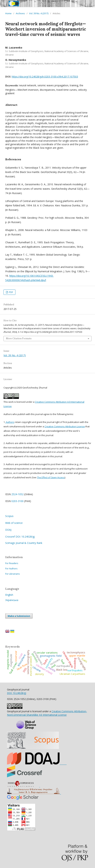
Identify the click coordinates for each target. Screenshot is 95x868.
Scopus (9, 516)
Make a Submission (19, 616)
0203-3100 (17, 501)
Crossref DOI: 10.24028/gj (20, 537)
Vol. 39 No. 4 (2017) (39, 13)
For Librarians (13, 574)
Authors (10, 422)
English (9, 595)
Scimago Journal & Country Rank (24, 543)
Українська (12, 600)
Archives (20, 13)
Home (8, 13)
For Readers (12, 563)
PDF (11, 292)
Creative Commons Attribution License (65, 426)
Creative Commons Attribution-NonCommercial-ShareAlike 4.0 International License (47, 713)
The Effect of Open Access (51, 477)
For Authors (11, 568)
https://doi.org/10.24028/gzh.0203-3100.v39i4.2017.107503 (45, 77)
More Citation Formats (19, 338)
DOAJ (8, 530)
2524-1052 (17, 494)
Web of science (14, 523)
